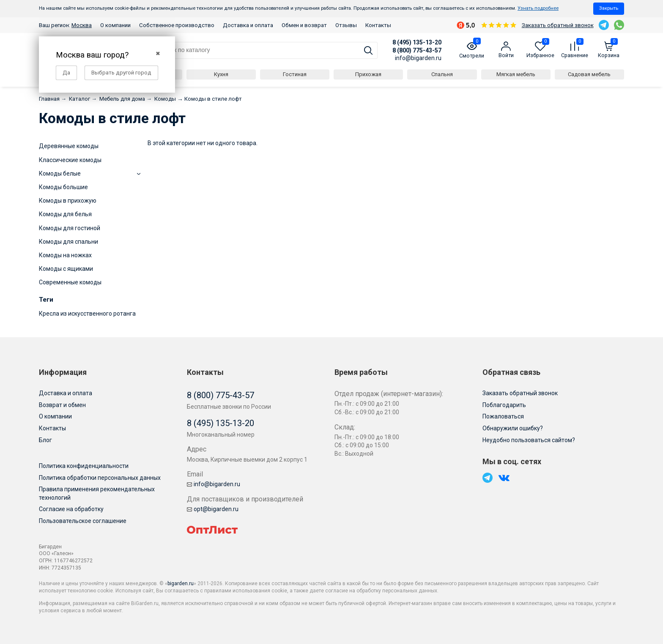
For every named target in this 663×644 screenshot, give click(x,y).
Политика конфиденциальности (84, 466)
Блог (45, 440)
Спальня (442, 74)
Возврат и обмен (62, 405)
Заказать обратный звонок (558, 25)
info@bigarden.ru (418, 58)
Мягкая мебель (516, 74)
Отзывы (346, 25)
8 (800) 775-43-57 (417, 50)
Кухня (221, 74)
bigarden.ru (181, 583)
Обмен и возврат (304, 25)
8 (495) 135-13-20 (417, 42)
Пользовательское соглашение (83, 521)
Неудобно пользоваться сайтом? (529, 440)
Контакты (378, 25)
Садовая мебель (589, 74)
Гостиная (295, 74)
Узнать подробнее (538, 8)
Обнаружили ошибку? (513, 428)
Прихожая (368, 74)
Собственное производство (177, 25)
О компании (115, 25)
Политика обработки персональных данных (100, 478)
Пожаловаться (503, 416)
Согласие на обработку (71, 509)
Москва (82, 25)
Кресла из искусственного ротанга (87, 314)
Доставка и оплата (248, 25)
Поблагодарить (504, 405)
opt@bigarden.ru (213, 509)
